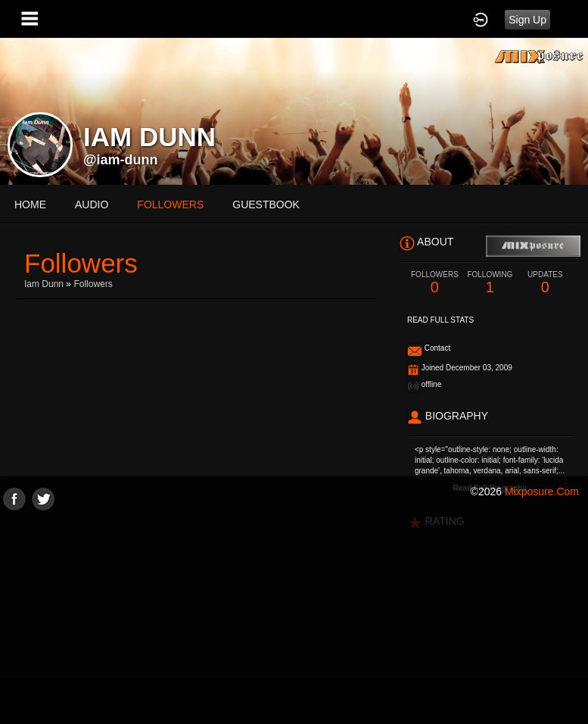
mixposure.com (542, 492)
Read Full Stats (440, 320)
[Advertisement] (294, 616)
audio (92, 204)
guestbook (266, 204)
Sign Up (527, 20)
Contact (437, 348)
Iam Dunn (44, 284)
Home (30, 204)
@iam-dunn (121, 160)
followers (170, 204)
